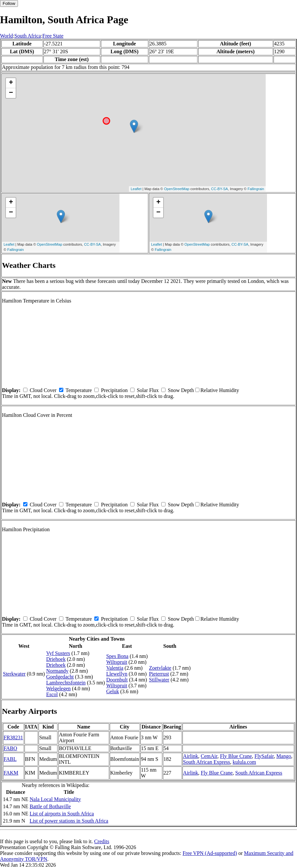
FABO (10, 748)
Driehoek (56, 659)
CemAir (209, 756)
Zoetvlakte (160, 668)
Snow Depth (181, 390)
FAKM (11, 773)
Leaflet (136, 189)
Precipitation (114, 390)
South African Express (207, 762)
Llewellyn (117, 674)
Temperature (79, 390)
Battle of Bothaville (50, 806)
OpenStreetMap (177, 189)
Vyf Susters (58, 653)
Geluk (112, 691)
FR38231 (13, 737)
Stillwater (159, 680)
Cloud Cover (43, 390)
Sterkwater (14, 674)
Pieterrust (159, 674)
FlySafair (264, 756)
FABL (10, 759)
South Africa (28, 36)
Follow (9, 3)
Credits (102, 841)
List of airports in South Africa (62, 814)
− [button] (11, 93)
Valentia (115, 668)
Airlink (191, 756)
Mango (284, 756)
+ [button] (11, 83)
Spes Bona (117, 656)
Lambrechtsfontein (66, 683)
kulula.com (244, 762)
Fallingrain (256, 189)
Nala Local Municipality (55, 799)
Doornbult (117, 680)
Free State (53, 36)
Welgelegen (58, 688)
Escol (52, 694)
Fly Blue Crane (236, 756)
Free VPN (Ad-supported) (210, 853)
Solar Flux (148, 390)
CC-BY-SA (220, 189)
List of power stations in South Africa (69, 821)
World (7, 36)
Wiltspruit (117, 662)
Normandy (57, 671)
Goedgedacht (60, 677)
